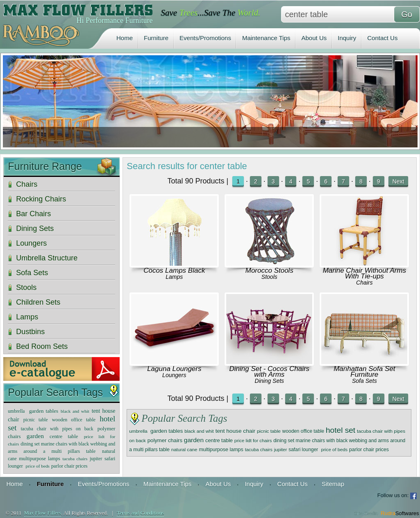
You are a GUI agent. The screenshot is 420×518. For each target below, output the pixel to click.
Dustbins (30, 332)
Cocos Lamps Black (174, 270)
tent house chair (235, 431)
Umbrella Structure (47, 258)
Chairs (364, 283)
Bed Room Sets (42, 346)
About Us (314, 38)
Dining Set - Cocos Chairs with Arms (270, 372)
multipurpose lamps (221, 450)
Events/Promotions (205, 38)
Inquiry (347, 38)
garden (194, 440)
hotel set (341, 430)
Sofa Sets (364, 381)
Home (125, 38)
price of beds (334, 450)
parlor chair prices (369, 450)
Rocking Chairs (41, 199)
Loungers (174, 375)
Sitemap (333, 484)
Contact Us (382, 38)
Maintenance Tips (266, 38)
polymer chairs (165, 440)
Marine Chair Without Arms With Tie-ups (364, 273)
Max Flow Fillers (43, 513)
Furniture (156, 38)
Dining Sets (270, 381)
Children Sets (38, 302)
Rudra (400, 513)
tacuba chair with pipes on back (57, 429)
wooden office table (303, 431)
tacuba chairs (259, 450)
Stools (269, 277)
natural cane (184, 449)
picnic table (269, 431)
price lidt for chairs (253, 441)
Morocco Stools (269, 270)
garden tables (167, 431)
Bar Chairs (33, 214)
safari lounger (304, 450)
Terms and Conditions (140, 513)
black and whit (199, 431)
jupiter (281, 449)
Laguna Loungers (174, 369)
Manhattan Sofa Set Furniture (364, 372)
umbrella (139, 431)
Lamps (174, 277)
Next (398, 181)
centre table (219, 440)
